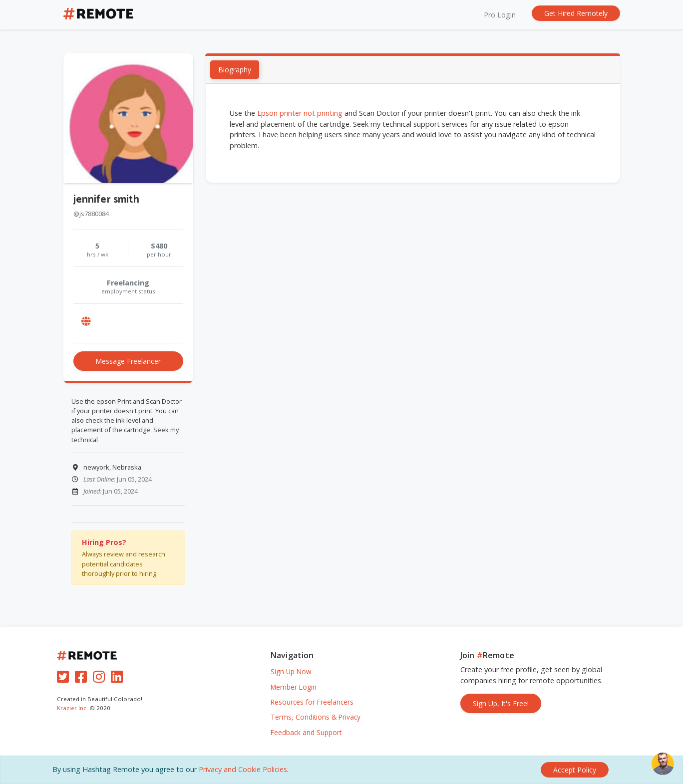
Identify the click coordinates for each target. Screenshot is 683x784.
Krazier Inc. (72, 708)
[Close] (575, 770)
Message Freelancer (128, 361)
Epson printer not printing (300, 114)
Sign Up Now (291, 671)
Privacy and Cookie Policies (243, 769)
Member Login (294, 687)
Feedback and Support (306, 732)
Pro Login (500, 15)
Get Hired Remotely (576, 13)
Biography (235, 70)
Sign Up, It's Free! (501, 703)
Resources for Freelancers (312, 702)
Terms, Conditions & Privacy (316, 717)
